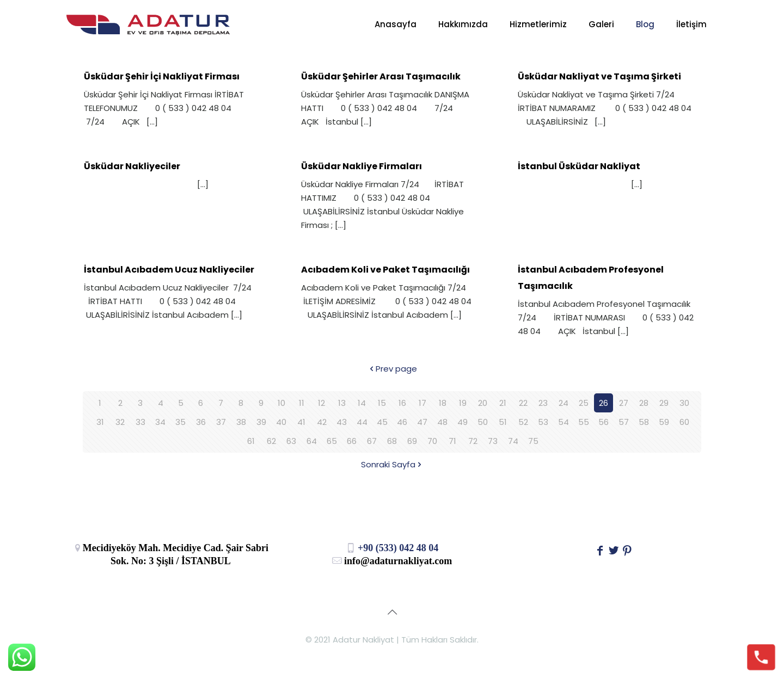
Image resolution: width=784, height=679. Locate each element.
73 (493, 441)
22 (523, 403)
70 (432, 441)
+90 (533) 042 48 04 (392, 548)
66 (352, 441)
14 (362, 403)
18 (443, 403)
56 (604, 422)
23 (543, 403)
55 (584, 422)
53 (543, 422)
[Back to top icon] (392, 612)
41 (301, 422)
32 (120, 422)
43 (342, 422)
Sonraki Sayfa (392, 464)
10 (281, 403)
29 (664, 403)
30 (684, 403)
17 (422, 403)
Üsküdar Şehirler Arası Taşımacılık (381, 76)
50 (483, 422)
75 (533, 441)
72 (473, 441)
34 (160, 422)
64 (312, 441)
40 (281, 422)
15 (382, 403)
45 (382, 422)
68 (392, 441)
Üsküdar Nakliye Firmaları (362, 166)
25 (584, 403)
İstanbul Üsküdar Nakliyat (579, 166)
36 (201, 422)
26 (604, 403)
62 (271, 441)
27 (624, 403)
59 (664, 422)
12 (321, 403)
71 (452, 441)
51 (503, 422)
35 (180, 422)
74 (513, 441)
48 (442, 422)
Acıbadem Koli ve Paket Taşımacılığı (385, 270)
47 (422, 422)
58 (644, 422)
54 (563, 422)
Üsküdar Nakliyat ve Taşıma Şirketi (599, 76)
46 (402, 422)
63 (291, 441)
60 (684, 422)
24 (563, 403)
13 (342, 403)
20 (483, 403)
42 (322, 422)
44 (362, 422)
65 (332, 441)
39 (261, 422)
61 (251, 441)
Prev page (392, 369)
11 (302, 403)
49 (463, 422)
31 (100, 422)
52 (523, 422)
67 (372, 441)
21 (503, 403)
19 (463, 403)
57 (624, 422)
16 (402, 403)
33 (140, 422)
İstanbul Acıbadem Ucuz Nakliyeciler (169, 270)
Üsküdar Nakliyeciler (132, 166)
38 (241, 422)
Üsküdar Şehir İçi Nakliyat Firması (162, 76)
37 (221, 422)
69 (412, 441)
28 (644, 403)
